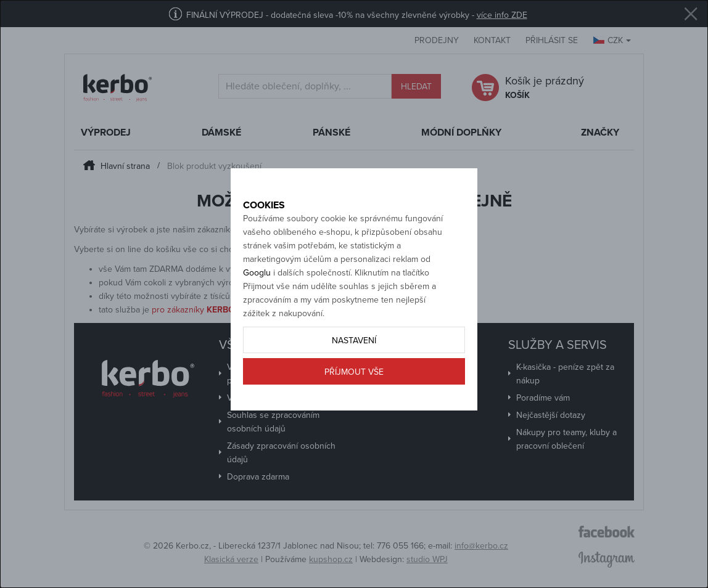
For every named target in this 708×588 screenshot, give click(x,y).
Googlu (257, 299)
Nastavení (354, 367)
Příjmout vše (354, 398)
